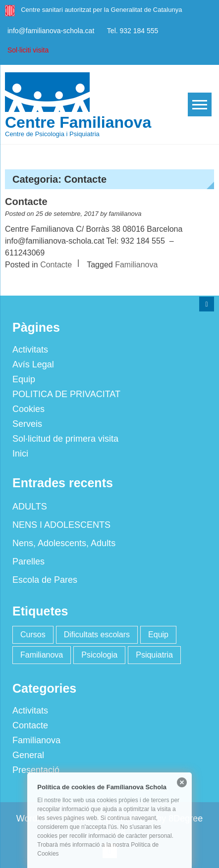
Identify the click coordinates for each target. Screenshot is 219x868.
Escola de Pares (44, 580)
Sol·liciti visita (28, 50)
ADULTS (29, 507)
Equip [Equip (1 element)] (158, 635)
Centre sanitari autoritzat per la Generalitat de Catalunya (101, 10)
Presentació (35, 770)
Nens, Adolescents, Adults (63, 543)
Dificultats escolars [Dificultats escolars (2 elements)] (96, 635)
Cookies (28, 409)
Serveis (27, 424)
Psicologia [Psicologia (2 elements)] (99, 655)
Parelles (28, 562)
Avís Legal (33, 364)
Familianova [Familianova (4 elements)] (41, 655)
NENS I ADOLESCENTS (61, 525)
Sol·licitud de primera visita (65, 439)
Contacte (26, 202)
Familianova (136, 265)
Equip (23, 379)
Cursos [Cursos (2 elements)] (32, 635)
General (28, 755)
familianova (125, 214)
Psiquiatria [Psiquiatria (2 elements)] (154, 655)
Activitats (30, 350)
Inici (20, 454)
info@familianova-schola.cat (51, 31)
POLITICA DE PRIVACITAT (66, 394)
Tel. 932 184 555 (133, 31)
